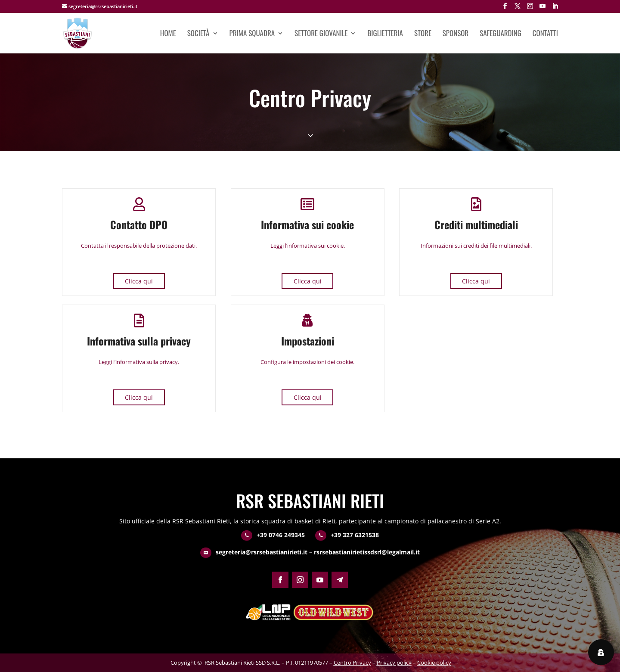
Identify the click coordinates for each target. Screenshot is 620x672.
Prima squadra (252, 34)
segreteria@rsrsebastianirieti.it (262, 552)
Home (168, 34)
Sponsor (456, 34)
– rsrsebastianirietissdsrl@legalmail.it (364, 552)
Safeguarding (501, 34)
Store (423, 34)
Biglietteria (385, 34)
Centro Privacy (352, 663)
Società (198, 34)
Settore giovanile (321, 34)
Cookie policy (434, 663)
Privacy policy (394, 663)
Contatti (545, 34)
